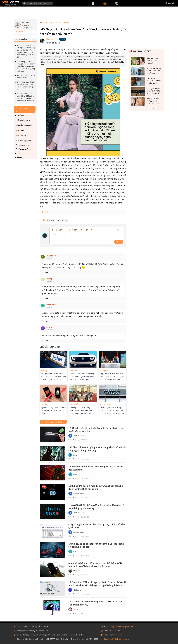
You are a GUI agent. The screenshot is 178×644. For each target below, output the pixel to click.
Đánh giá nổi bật (141, 51)
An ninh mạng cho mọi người (26, 141)
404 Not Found (78, 436)
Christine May (52, 39)
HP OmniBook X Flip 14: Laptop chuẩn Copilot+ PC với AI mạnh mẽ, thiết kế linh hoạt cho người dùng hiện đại (97, 584)
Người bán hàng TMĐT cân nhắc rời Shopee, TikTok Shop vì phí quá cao (26, 86)
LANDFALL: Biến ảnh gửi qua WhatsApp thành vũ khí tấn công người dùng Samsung (97, 449)
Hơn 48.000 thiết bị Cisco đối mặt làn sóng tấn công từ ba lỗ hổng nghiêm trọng (96, 507)
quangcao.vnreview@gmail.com (121, 627)
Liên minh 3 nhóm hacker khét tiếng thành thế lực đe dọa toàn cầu (96, 468)
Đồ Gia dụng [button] (21, 145)
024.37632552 (116, 631)
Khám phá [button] (19, 157)
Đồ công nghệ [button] (22, 149)
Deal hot (20, 130)
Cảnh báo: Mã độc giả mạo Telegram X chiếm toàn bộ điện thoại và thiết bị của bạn (96, 487)
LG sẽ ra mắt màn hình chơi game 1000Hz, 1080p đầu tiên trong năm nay (95, 603)
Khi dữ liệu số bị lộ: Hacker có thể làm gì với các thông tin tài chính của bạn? (96, 545)
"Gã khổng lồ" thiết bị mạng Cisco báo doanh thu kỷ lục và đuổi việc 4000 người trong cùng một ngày (26, 66)
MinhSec (76, 571)
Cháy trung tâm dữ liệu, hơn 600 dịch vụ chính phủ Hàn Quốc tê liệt (96, 526)
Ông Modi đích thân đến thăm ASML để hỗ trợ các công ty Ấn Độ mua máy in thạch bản (26, 97)
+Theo (63, 39)
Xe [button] (16, 153)
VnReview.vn (117, 635)
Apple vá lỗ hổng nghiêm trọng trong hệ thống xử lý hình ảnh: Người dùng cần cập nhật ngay (95, 565)
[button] (24, 3)
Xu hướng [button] (20, 115)
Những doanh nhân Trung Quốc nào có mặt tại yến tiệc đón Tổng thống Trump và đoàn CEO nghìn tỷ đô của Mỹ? (26, 51)
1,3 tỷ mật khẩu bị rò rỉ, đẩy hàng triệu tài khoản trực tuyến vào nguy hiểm (96, 430)
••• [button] (51, 212)
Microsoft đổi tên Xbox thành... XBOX (26, 77)
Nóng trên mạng (23, 120)
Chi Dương (77, 590)
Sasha (76, 609)
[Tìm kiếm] (38, 3)
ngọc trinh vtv (62, 220)
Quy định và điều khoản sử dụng (116, 639)
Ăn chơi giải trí (23, 135)
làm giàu (51, 220)
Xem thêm (157, 109)
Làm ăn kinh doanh (24, 125)
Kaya (75, 455)
